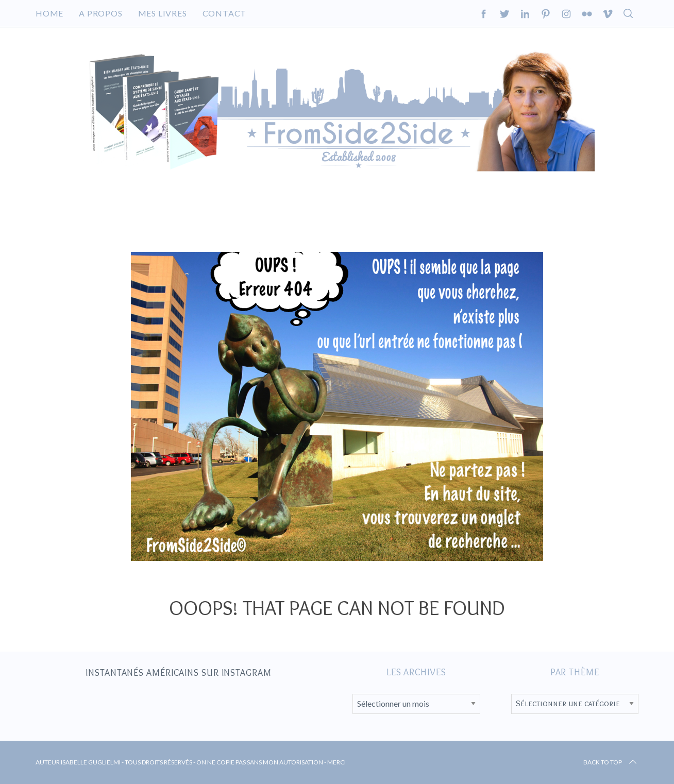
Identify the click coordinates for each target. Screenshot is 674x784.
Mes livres (163, 13)
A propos (100, 13)
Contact (225, 13)
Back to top (611, 762)
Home (49, 13)
